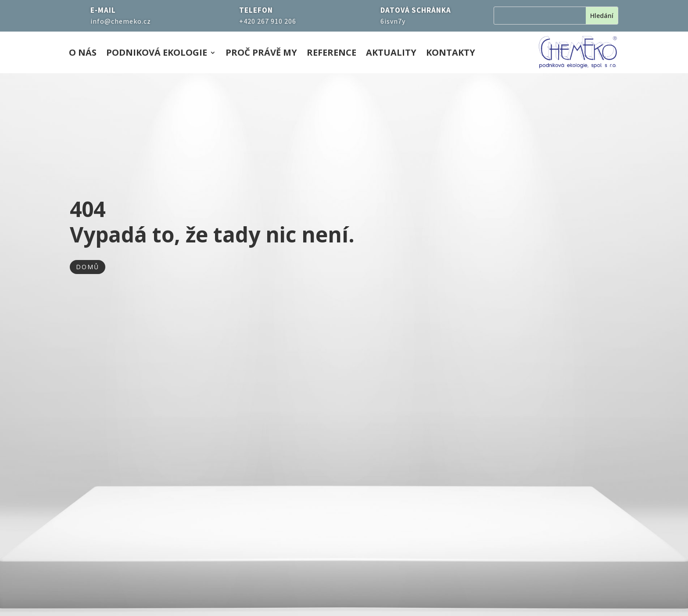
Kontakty (451, 54)
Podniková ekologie (157, 54)
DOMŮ (88, 267)
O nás (83, 54)
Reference (331, 54)
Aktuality (391, 54)
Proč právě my (261, 54)
